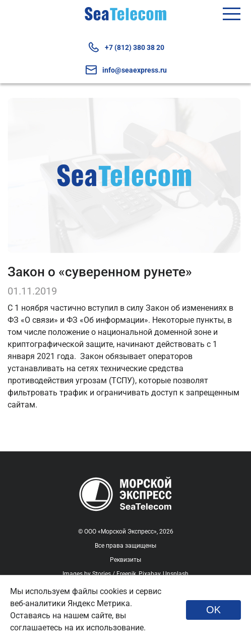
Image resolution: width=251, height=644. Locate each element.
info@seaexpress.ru (126, 70)
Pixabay (149, 574)
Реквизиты (126, 560)
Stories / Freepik (114, 574)
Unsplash (176, 574)
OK (213, 610)
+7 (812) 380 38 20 (126, 47)
